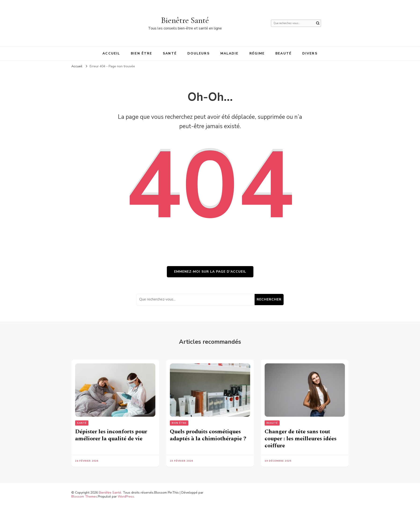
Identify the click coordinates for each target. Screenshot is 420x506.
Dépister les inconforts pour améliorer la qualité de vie (111, 435)
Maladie (230, 53)
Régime (257, 53)
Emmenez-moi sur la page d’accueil (210, 272)
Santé (170, 53)
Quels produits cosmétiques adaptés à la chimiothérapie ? (208, 435)
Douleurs (199, 53)
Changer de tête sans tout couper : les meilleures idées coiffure (301, 439)
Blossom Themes (84, 497)
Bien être (141, 53)
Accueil (111, 53)
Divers (310, 53)
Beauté (283, 53)
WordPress (126, 497)
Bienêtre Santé (185, 20)
